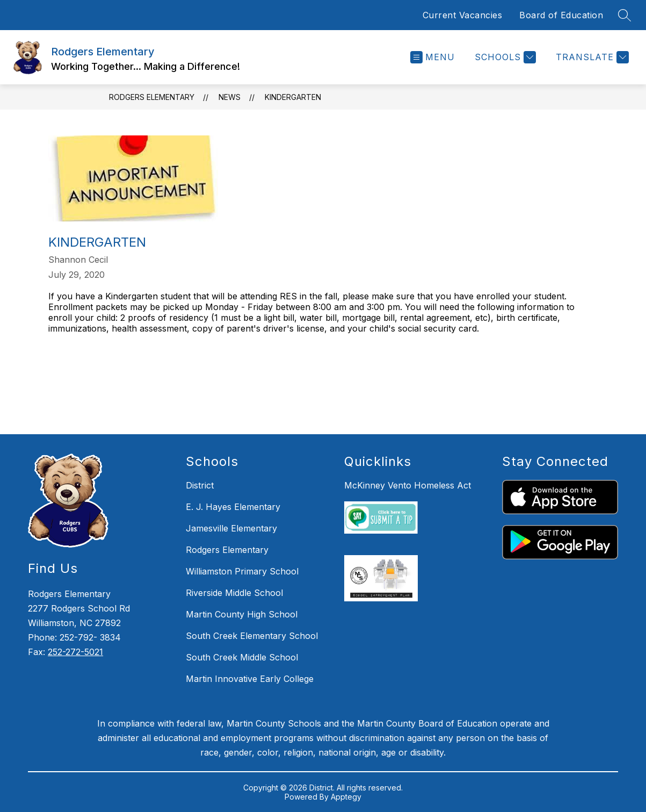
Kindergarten (293, 97)
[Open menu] (433, 57)
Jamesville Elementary (231, 528)
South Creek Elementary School (252, 636)
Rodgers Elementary (152, 97)
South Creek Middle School (242, 657)
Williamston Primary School (242, 571)
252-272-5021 (75, 652)
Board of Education (561, 15)
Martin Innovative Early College (250, 679)
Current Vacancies (463, 15)
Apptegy (346, 797)
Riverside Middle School (234, 593)
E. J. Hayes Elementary (233, 507)
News (230, 97)
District (200, 485)
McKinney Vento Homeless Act (408, 485)
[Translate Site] (591, 57)
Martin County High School (242, 614)
